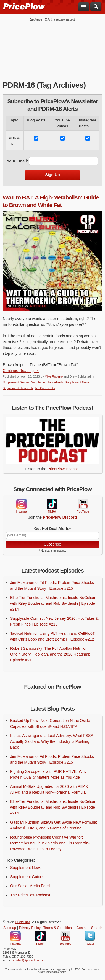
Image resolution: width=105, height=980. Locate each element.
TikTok (52, 504)
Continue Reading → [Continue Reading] (21, 371)
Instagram (21, 504)
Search (97, 928)
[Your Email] (53, 535)
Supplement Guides (16, 382)
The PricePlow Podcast (30, 895)
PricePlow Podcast (64, 469)
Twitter (90, 936)
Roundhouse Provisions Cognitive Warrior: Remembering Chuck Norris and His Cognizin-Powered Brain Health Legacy (50, 843)
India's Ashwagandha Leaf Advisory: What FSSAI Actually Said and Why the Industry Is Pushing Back (52, 741)
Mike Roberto (54, 376)
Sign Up (53, 175)
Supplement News (77, 382)
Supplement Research (18, 388)
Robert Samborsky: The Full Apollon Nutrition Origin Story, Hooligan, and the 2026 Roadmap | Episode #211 (51, 654)
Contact (82, 928)
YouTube (83, 504)
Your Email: (18, 161)
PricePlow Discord (60, 517)
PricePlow (23, 922)
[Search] (96, 7)
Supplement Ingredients (47, 382)
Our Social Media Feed (30, 886)
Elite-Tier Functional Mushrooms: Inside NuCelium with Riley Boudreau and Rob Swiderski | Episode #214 (53, 603)
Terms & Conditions (58, 928)
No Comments (45, 388)
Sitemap (10, 928)
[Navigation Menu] (84, 7)
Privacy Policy (30, 928)
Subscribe (53, 544)
